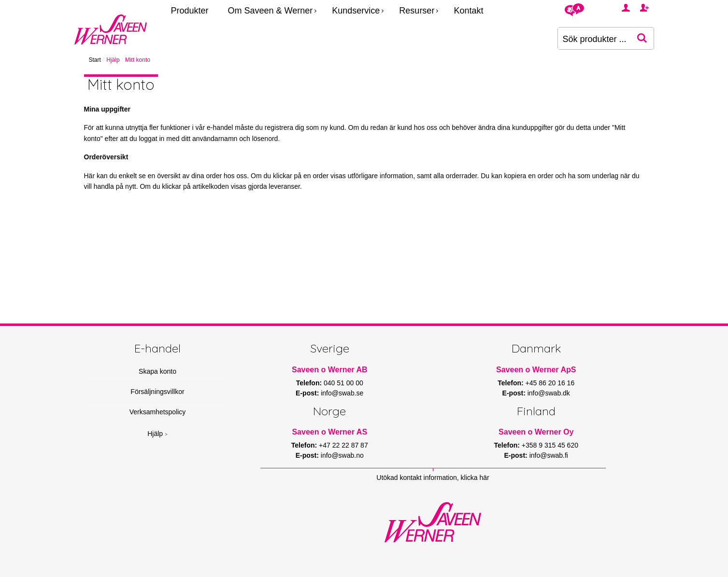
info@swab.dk (549, 393)
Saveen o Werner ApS (536, 370)
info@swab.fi (549, 455)
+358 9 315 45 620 (550, 445)
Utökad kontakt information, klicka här (433, 478)
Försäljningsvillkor (157, 392)
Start (95, 60)
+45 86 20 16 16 (550, 383)
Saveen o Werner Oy (536, 432)
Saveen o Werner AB (330, 370)
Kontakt (468, 11)
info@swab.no (342, 455)
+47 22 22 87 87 (343, 445)
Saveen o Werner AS (329, 432)
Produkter (190, 11)
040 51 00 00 (343, 383)
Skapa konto (157, 371)
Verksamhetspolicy (158, 412)
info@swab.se (342, 393)
